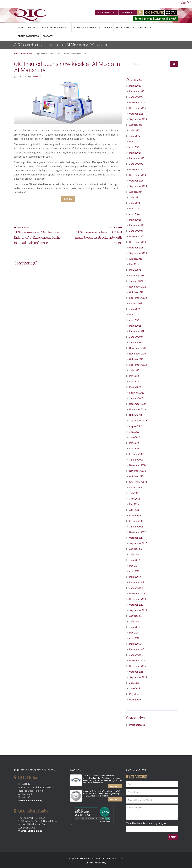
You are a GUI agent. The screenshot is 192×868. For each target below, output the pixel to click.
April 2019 (134, 449)
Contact (49, 36)
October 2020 (136, 359)
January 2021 (136, 343)
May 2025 (134, 142)
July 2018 (134, 493)
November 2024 (137, 175)
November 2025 (137, 108)
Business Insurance (87, 27)
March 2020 (135, 387)
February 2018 (137, 521)
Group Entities (107, 12)
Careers (145, 27)
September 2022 (138, 298)
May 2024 (134, 209)
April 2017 (134, 571)
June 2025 (135, 136)
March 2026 (135, 86)
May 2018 (134, 504)
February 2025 (137, 158)
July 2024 (134, 198)
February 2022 (137, 331)
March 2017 (135, 577)
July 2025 (134, 131)
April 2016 (134, 638)
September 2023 (138, 253)
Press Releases (28, 54)
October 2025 (136, 114)
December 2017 (137, 532)
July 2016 (134, 622)
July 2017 (134, 555)
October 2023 (136, 248)
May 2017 (134, 566)
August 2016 (136, 616)
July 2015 (134, 683)
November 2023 (137, 242)
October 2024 (136, 181)
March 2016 (135, 644)
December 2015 (137, 661)
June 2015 (135, 689)
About (33, 27)
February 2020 (137, 393)
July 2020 (134, 370)
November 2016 (137, 599)
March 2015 (135, 700)
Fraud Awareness (28, 36)
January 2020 (136, 398)
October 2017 (136, 538)
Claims (108, 27)
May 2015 (134, 694)
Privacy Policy (100, 863)
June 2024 (135, 203)
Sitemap (90, 863)
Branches (128, 12)
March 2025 (135, 153)
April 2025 (134, 147)
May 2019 (134, 443)
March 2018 (135, 516)
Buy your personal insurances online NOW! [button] (154, 19)
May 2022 (134, 315)
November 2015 (137, 666)
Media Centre (125, 27)
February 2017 (137, 583)
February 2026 (137, 91)
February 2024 (137, 225)
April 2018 (134, 510)
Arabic (68, 199)
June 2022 (135, 309)
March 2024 (135, 220)
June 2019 (135, 437)
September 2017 (138, 543)
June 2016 (135, 627)
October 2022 (136, 292)
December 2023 (137, 237)
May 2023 (134, 264)
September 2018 (138, 482)
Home (21, 27)
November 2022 (137, 287)
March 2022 (135, 326)
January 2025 (136, 164)
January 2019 (136, 460)
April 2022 (134, 320)
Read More (115, 786)
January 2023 (136, 281)
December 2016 (137, 594)
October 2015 (136, 672)
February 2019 (137, 454)
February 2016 (137, 649)
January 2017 (136, 588)
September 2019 (138, 421)
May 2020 (134, 376)
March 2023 (135, 270)
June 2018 (135, 499)
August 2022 (136, 304)
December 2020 (137, 348)
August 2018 (136, 488)
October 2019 (136, 415)
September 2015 (138, 677)
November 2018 (137, 471)
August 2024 (136, 192)
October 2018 (136, 477)
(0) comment (36, 77)
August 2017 (136, 549)
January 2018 (136, 527)
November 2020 (137, 354)
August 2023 (136, 259)
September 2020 (138, 365)
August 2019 (136, 426)
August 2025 (136, 125)
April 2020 (134, 382)
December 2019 (137, 404)
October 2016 (136, 605)
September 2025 (138, 119)
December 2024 (137, 170)
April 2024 (134, 214)
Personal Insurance (56, 27)
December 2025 (137, 103)
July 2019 (134, 432)
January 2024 (136, 231)
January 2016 (136, 655)
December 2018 (137, 465)
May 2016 (134, 633)
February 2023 (137, 276)
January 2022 (136, 337)
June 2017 (135, 560)
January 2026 (136, 97)
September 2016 (138, 610)
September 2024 (138, 186)
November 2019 (137, 410)
